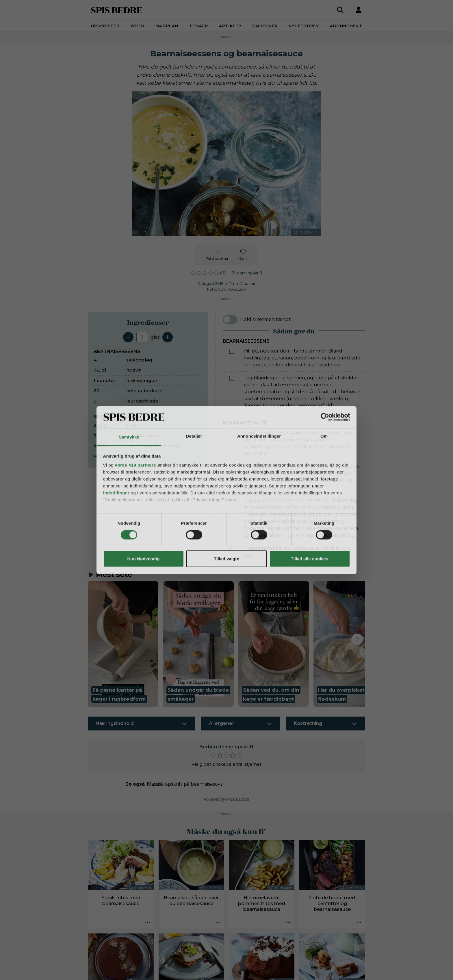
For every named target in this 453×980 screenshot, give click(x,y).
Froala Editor (238, 799)
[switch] (230, 320)
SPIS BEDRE (117, 10)
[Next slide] (357, 639)
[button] (123, 644)
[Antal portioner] (142, 337)
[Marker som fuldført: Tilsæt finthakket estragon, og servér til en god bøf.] (232, 549)
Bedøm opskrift (247, 273)
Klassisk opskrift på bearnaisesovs (185, 784)
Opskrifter (105, 26)
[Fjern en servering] (128, 337)
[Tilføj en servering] (168, 337)
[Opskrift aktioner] (148, 922)
